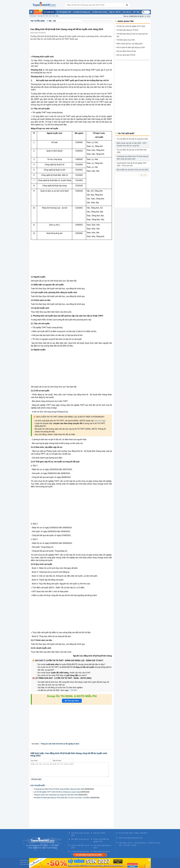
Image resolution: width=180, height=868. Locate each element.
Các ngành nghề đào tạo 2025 (102, 847)
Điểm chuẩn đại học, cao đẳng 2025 (130, 44)
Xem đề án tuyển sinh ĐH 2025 (80, 834)
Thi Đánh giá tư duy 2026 (126, 40)
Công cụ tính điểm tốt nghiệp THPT (101, 840)
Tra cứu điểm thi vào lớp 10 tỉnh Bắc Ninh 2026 (132, 151)
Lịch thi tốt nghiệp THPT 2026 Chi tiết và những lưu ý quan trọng (57, 792)
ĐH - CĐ (48, 16)
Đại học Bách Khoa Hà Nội (126, 51)
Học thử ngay (100, 421)
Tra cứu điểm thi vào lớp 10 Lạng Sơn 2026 (132, 139)
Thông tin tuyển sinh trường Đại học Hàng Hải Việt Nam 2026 (56, 795)
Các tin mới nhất (38, 785)
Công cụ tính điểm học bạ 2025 (80, 847)
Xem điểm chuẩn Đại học (80, 839)
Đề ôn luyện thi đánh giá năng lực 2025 (131, 47)
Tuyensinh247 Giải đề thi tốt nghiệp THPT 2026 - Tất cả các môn (132, 164)
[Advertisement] (72, 50)
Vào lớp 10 (41, 16)
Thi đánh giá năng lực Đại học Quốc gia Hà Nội (132, 35)
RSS (149, 16)
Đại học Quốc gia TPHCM (126, 55)
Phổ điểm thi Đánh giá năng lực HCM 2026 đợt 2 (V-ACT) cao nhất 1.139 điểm (62, 798)
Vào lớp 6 (33, 16)
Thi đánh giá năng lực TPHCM (127, 30)
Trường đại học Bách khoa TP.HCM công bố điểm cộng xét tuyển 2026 (59, 789)
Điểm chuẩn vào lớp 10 (102, 852)
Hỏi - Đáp (55, 16)
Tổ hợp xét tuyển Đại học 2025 (80, 853)
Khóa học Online (99, 833)
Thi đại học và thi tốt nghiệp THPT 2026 (131, 26)
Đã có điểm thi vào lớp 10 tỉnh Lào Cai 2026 (132, 170)
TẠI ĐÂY (74, 690)
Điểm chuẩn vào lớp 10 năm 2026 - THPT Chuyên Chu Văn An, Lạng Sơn (132, 144)
